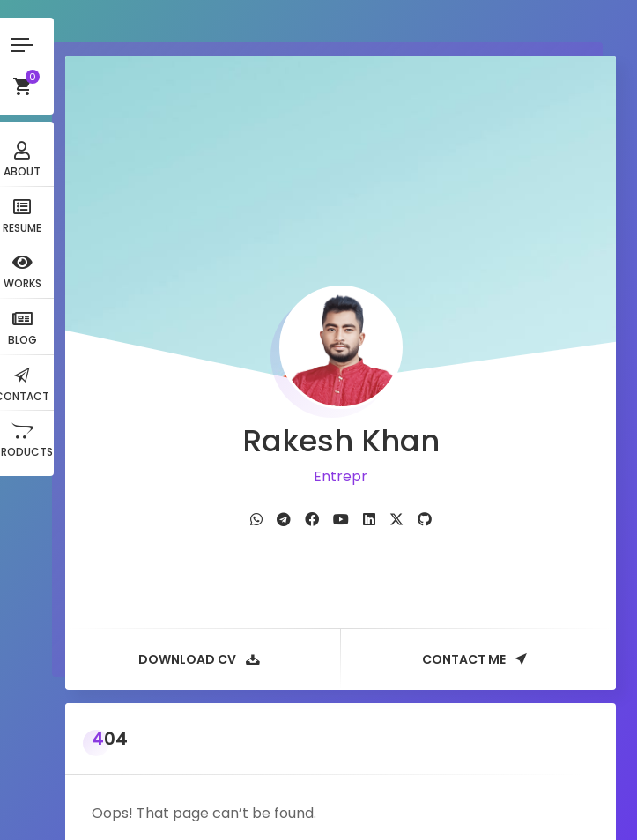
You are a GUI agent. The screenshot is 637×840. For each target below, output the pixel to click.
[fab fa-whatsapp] (271, 482)
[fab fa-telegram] (299, 482)
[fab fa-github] (440, 482)
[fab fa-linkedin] (384, 482)
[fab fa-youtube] (356, 482)
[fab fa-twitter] (411, 482)
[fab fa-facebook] (327, 482)
